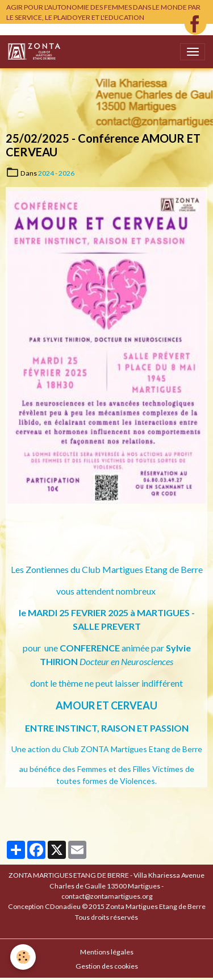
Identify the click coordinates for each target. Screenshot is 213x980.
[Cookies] (23, 957)
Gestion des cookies (107, 966)
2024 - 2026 (56, 173)
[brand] (36, 52)
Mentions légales (107, 952)
